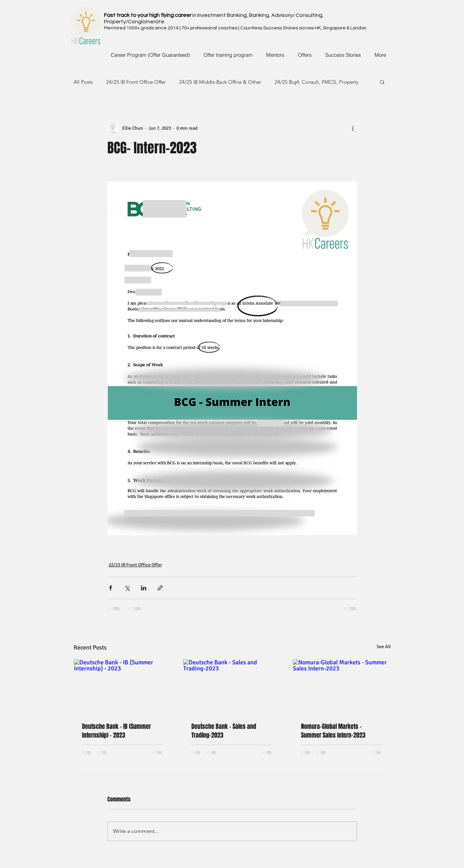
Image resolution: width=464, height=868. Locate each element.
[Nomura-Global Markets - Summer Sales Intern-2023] (342, 687)
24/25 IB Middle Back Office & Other (220, 82)
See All (384, 647)
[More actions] (353, 128)
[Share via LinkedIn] (144, 588)
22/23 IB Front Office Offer (135, 565)
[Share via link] (160, 588)
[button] (382, 82)
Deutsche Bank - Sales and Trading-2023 (224, 731)
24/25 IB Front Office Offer (136, 82)
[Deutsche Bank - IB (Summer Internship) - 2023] (123, 687)
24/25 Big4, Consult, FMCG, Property (317, 82)
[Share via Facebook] (111, 588)
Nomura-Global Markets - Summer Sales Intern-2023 (333, 731)
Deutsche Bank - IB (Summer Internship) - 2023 (116, 731)
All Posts (83, 82)
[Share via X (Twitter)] (127, 588)
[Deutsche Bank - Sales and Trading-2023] (232, 687)
